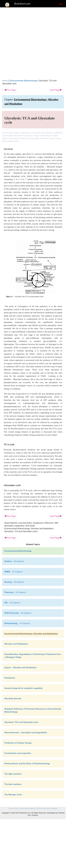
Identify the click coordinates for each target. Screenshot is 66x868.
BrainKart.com (22, 4)
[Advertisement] (33, 45)
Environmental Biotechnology (24, 81)
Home (5, 81)
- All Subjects (18, 613)
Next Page (56, 90)
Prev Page (10, 90)
